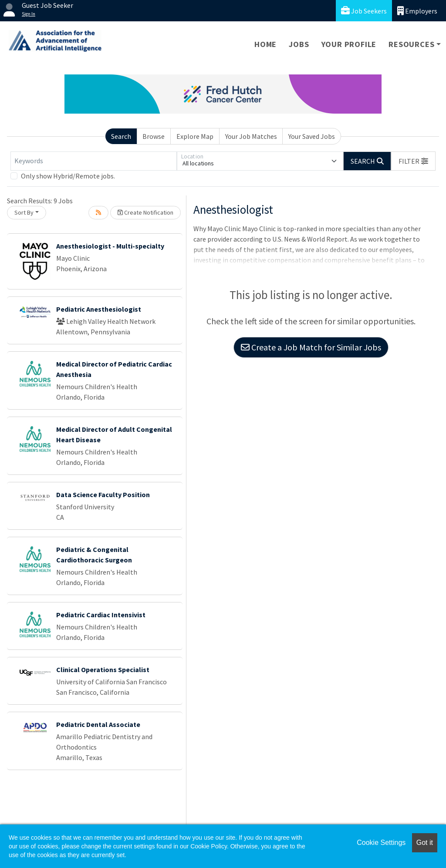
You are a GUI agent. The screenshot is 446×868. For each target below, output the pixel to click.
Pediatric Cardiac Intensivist (101, 615)
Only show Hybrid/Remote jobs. (68, 176)
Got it (425, 843)
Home (265, 44)
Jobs (299, 44)
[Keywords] (94, 161)
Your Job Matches (251, 136)
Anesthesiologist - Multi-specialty (110, 246)
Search (121, 136)
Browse (154, 136)
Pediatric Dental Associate (98, 724)
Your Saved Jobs (312, 136)
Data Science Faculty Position (103, 495)
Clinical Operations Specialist (103, 670)
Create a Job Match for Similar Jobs (311, 347)
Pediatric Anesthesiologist (99, 309)
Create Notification (145, 212)
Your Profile (349, 44)
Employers (417, 11)
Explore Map (195, 136)
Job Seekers (364, 11)
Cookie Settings (381, 843)
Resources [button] (411, 44)
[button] (413, 161)
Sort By (24, 212)
